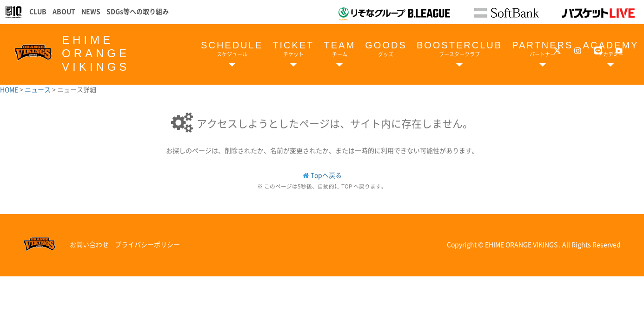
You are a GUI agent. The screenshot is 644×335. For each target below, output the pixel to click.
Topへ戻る (326, 175)
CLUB (38, 11)
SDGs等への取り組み (138, 11)
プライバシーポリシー (147, 244)
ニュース (38, 89)
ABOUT (64, 11)
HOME (10, 89)
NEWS (91, 11)
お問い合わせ (89, 244)
